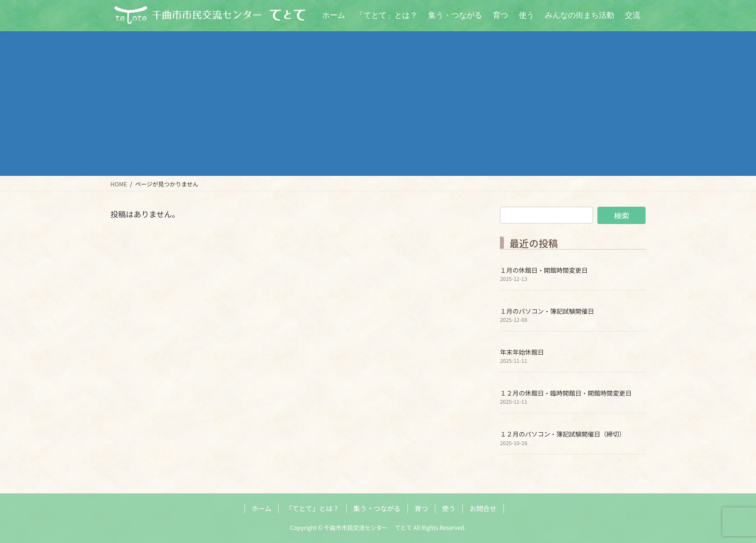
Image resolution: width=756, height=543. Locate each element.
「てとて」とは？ (312, 508)
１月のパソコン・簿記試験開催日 (547, 311)
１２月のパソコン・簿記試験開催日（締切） (563, 434)
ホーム (262, 508)
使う (449, 508)
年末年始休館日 (522, 352)
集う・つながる (377, 508)
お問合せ (483, 508)
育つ (421, 508)
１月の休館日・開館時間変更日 (544, 270)
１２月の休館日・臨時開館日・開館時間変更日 (566, 393)
